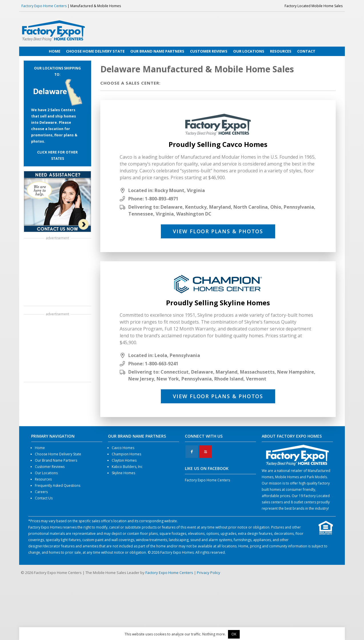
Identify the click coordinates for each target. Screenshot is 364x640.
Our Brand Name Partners (56, 460)
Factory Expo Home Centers (44, 6)
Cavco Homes (123, 448)
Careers (41, 492)
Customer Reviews (50, 467)
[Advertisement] (57, 273)
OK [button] (234, 634)
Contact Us (44, 498)
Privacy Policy (209, 573)
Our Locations (46, 473)
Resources (43, 479)
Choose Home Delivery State (58, 454)
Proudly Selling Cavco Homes (218, 144)
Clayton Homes (124, 460)
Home (40, 448)
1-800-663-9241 (162, 364)
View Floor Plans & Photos (218, 231)
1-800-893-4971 (162, 199)
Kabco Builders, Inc (127, 467)
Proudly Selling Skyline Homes (218, 303)
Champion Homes (126, 454)
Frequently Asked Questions (58, 486)
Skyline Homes (123, 473)
